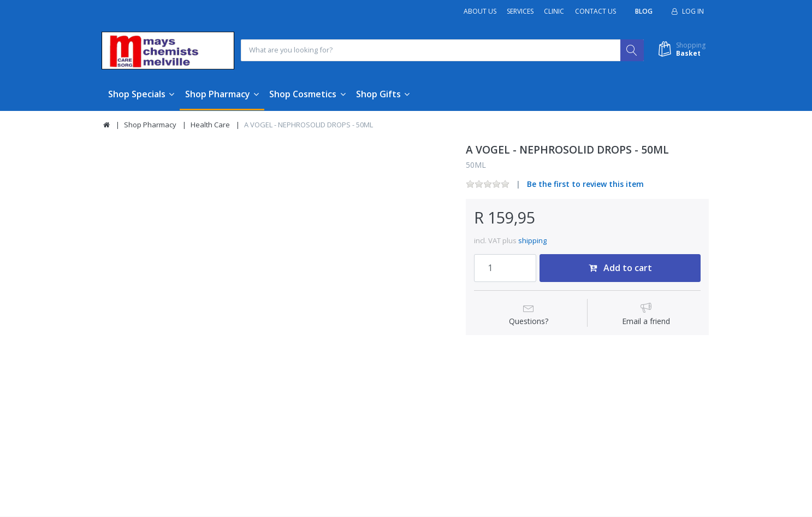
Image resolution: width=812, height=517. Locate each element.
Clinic (554, 11)
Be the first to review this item (585, 184)
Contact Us (595, 11)
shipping (532, 241)
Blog (644, 11)
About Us (480, 11)
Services (520, 11)
